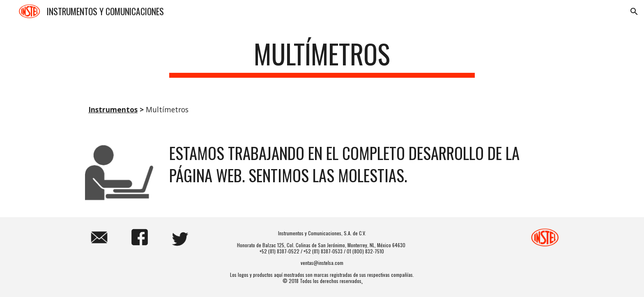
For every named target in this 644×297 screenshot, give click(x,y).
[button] (634, 12)
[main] (322, 58)
